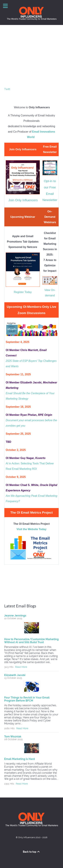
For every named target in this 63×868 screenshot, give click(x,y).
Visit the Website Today (32, 529)
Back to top (32, 852)
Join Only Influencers (23, 200)
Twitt (7, 89)
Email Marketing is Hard (19, 759)
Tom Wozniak (13, 737)
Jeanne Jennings (15, 616)
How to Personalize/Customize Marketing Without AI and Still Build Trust (31, 641)
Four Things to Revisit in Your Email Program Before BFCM (27, 699)
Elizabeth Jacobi (15, 675)
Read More (21, 667)
